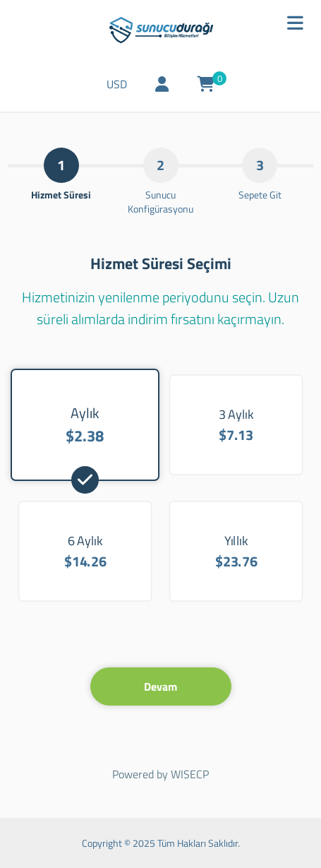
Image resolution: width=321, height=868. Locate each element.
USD (117, 84)
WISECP (190, 774)
